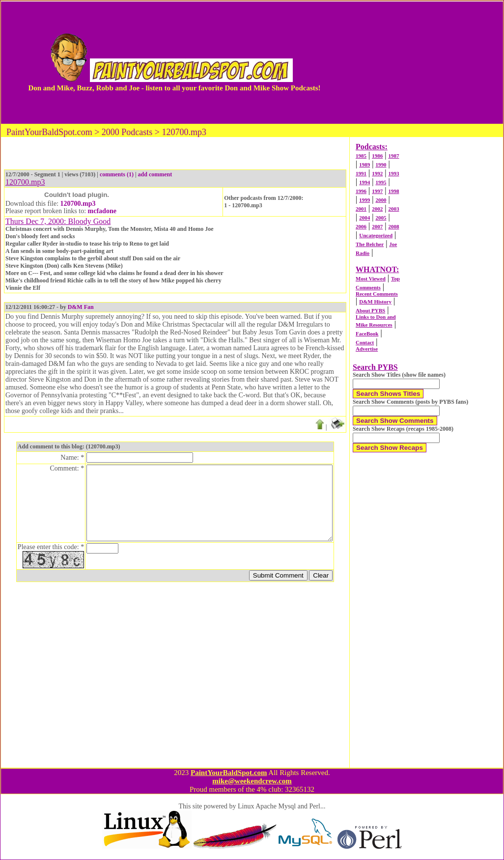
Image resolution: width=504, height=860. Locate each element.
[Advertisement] (412, 62)
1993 (393, 173)
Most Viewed (371, 278)
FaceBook (367, 333)
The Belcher (370, 244)
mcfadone (102, 211)
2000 (381, 200)
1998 (393, 191)
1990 (381, 165)
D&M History (375, 302)
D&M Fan (81, 307)
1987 (393, 156)
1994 (364, 182)
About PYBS (370, 310)
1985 (361, 156)
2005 (381, 218)
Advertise (367, 349)
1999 (364, 200)
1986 (377, 156)
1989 (364, 165)
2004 (364, 218)
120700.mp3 (78, 204)
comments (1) (117, 174)
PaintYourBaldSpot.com (229, 773)
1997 (377, 191)
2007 (377, 226)
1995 (381, 182)
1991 (361, 173)
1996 (361, 191)
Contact (365, 342)
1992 (377, 173)
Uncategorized (376, 235)
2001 (361, 209)
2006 (361, 226)
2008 (393, 226)
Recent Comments (377, 294)
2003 (393, 209)
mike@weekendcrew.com (252, 781)
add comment (155, 174)
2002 (377, 209)
